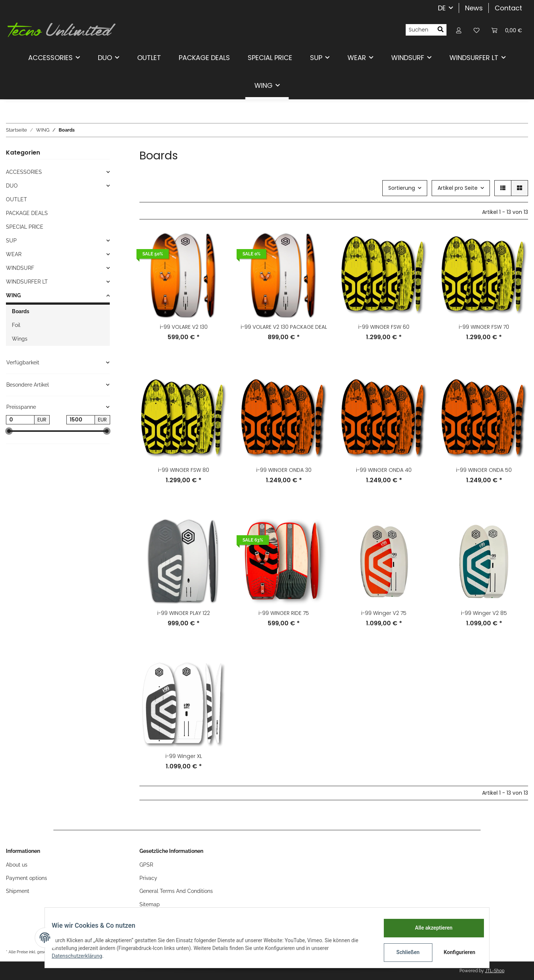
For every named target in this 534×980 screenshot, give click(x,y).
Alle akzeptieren (428, 928)
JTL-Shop (495, 971)
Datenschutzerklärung (82, 956)
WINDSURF (20, 268)
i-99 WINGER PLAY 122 (184, 613)
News (474, 8)
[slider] (9, 431)
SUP (11, 241)
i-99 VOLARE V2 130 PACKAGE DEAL (284, 327)
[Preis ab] (20, 420)
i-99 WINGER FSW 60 (384, 327)
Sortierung (402, 188)
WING (13, 295)
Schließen (403, 952)
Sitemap (150, 904)
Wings (20, 339)
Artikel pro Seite (458, 188)
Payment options (27, 878)
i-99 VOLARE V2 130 (184, 327)
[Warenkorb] (507, 30)
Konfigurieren (455, 952)
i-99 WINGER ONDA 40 (384, 470)
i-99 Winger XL (184, 756)
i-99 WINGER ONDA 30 (284, 470)
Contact (508, 8)
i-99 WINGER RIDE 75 (284, 613)
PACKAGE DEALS (27, 213)
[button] (459, 30)
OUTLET (17, 199)
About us (17, 865)
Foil (16, 325)
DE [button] (442, 8)
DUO (12, 186)
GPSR (146, 865)
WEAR (14, 254)
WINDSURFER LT (27, 282)
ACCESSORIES (24, 172)
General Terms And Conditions (176, 891)
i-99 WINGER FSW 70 (484, 327)
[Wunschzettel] (477, 30)
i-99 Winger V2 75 (384, 613)
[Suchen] (420, 30)
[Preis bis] (81, 420)
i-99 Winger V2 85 (484, 613)
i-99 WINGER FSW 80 (184, 470)
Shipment (18, 891)
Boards (21, 311)
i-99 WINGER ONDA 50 (484, 470)
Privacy (148, 878)
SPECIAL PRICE (25, 227)
